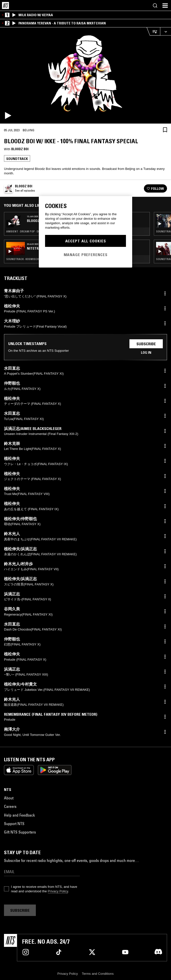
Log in (146, 352)
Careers (10, 806)
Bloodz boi (20, 149)
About (9, 798)
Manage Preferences (86, 255)
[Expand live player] (166, 32)
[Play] (85, 75)
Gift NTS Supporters (20, 832)
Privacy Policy (58, 891)
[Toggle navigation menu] (165, 5)
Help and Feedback (19, 815)
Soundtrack (17, 159)
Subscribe (146, 344)
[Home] (5, 5)
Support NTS (14, 824)
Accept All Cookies (86, 241)
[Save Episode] (165, 130)
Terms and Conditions (98, 974)
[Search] (155, 5)
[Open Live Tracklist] (153, 32)
